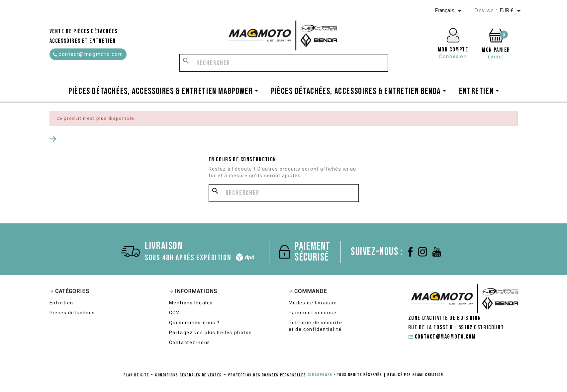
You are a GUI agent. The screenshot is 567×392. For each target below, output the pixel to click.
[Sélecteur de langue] (449, 11)
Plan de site (136, 375)
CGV (174, 313)
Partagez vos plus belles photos (211, 333)
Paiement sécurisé (313, 313)
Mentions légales (191, 303)
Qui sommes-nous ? (194, 323)
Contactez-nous (190, 343)
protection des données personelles (267, 375)
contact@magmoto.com (88, 54)
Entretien (61, 303)
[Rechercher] (284, 63)
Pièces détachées (72, 313)
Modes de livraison (313, 303)
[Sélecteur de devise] (511, 11)
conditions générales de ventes (189, 375)
